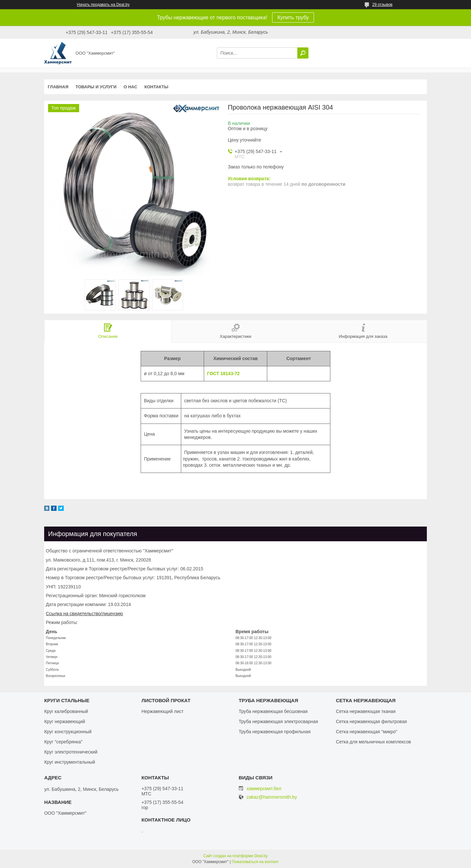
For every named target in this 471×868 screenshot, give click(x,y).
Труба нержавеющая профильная (275, 732)
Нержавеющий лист (162, 711)
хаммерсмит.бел (264, 789)
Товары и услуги (96, 87)
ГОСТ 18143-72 (223, 373)
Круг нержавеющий (65, 721)
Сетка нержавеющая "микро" (367, 732)
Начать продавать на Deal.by (103, 5)
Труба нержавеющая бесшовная (273, 711)
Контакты (157, 87)
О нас (131, 87)
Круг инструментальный (70, 762)
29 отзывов (382, 5)
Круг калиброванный (66, 711)
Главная (58, 87)
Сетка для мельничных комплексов (374, 742)
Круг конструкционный (68, 732)
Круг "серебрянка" (63, 742)
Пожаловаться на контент (255, 862)
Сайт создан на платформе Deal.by (236, 856)
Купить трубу (293, 17)
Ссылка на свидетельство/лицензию (84, 614)
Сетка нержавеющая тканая (366, 711)
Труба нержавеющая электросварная (279, 721)
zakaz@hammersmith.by (272, 797)
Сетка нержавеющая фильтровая (371, 721)
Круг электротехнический (71, 752)
